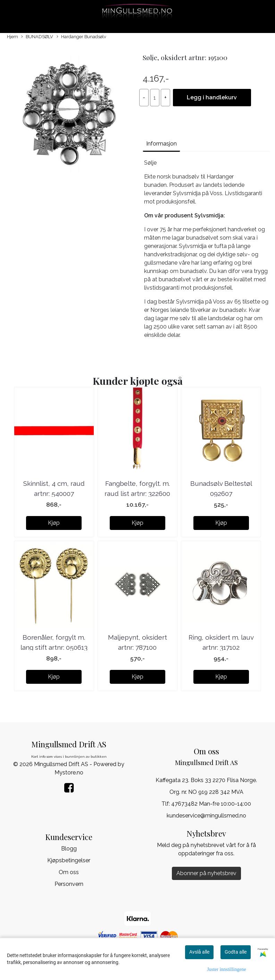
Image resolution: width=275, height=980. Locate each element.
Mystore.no (69, 773)
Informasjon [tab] (161, 144)
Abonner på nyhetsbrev (206, 873)
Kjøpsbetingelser (69, 860)
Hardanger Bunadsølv (81, 37)
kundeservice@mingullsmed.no (206, 816)
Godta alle (236, 952)
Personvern (69, 884)
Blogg (69, 849)
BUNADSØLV (37, 37)
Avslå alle (199, 952)
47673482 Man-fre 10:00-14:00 (211, 804)
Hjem (12, 37)
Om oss (69, 872)
